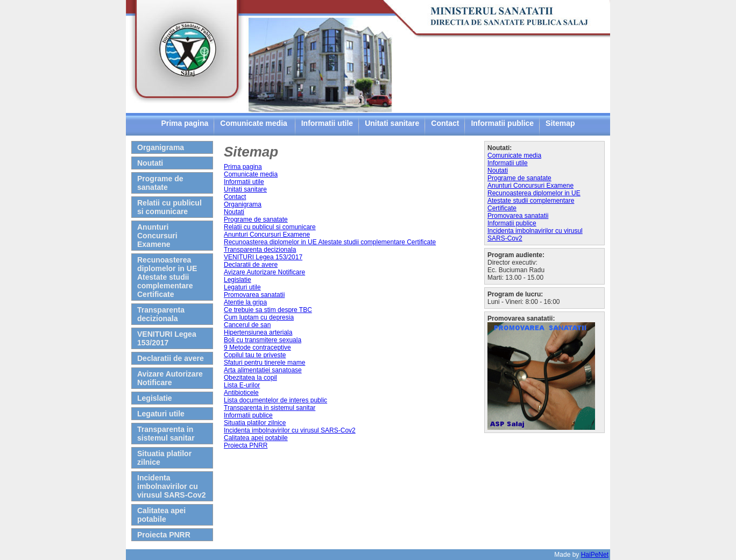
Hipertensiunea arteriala (258, 332)
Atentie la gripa (245, 302)
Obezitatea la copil (250, 378)
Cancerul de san (247, 325)
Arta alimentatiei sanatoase (263, 370)
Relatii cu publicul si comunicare (169, 207)
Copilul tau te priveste (255, 355)
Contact (445, 123)
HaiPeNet (595, 555)
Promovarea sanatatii (254, 295)
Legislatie (155, 398)
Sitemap (560, 123)
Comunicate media (254, 123)
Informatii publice (502, 123)
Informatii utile (327, 123)
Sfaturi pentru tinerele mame (264, 363)
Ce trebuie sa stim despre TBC (268, 310)
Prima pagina (185, 123)
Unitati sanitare (392, 123)
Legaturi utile (161, 414)
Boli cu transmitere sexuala (263, 340)
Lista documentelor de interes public (275, 400)
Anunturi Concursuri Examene (157, 236)
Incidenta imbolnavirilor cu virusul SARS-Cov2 (172, 486)
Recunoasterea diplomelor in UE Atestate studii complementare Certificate (167, 277)
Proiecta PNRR (164, 535)
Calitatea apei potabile (161, 515)
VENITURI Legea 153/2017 (167, 338)
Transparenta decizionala (161, 314)
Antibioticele (241, 393)
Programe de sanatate (160, 183)
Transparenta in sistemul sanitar (166, 434)
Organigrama (161, 147)
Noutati (150, 163)
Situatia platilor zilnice (164, 458)
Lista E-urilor (242, 385)
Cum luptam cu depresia (259, 317)
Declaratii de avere (171, 358)
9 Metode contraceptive (257, 348)
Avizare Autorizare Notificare (170, 378)
